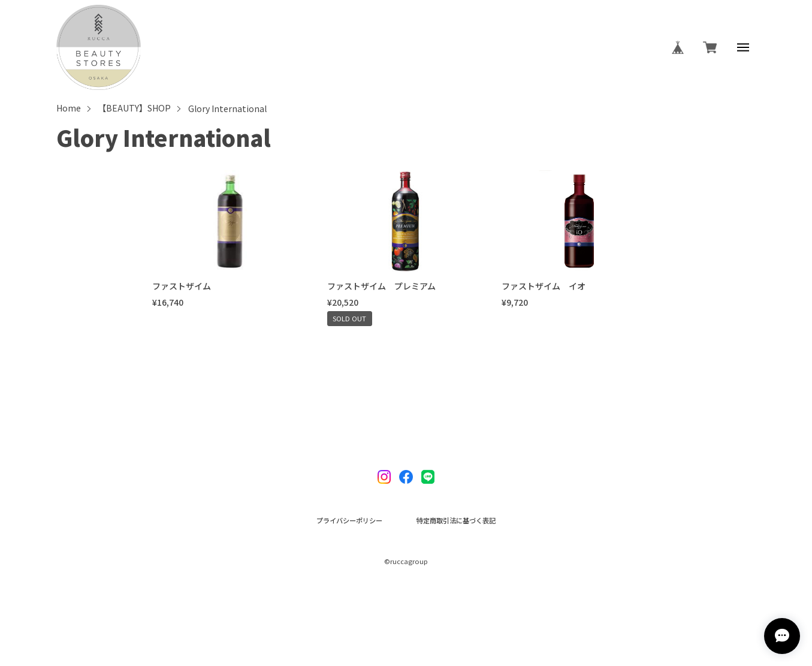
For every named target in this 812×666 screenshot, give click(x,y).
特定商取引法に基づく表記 (456, 521)
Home (69, 109)
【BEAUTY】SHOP (134, 109)
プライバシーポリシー (349, 521)
